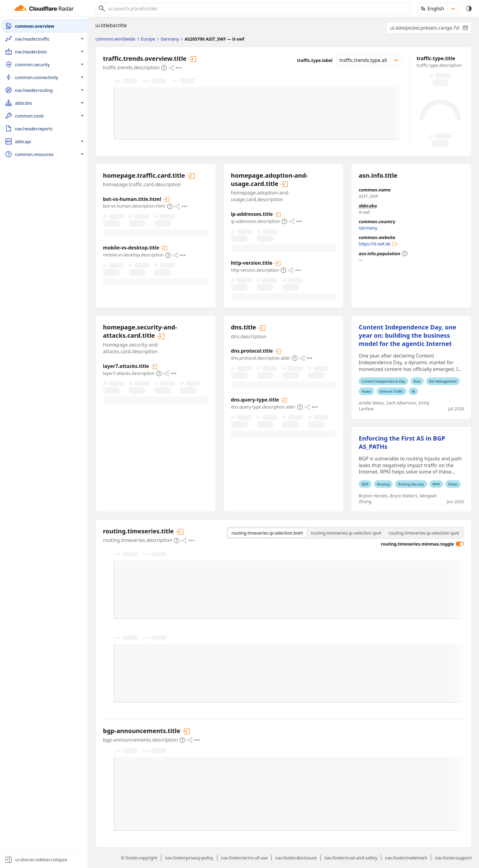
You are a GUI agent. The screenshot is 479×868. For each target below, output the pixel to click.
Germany (368, 228)
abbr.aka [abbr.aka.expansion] (368, 206)
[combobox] (257, 9)
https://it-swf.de (378, 244)
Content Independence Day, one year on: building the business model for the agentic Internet (407, 335)
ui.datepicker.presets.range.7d (431, 29)
